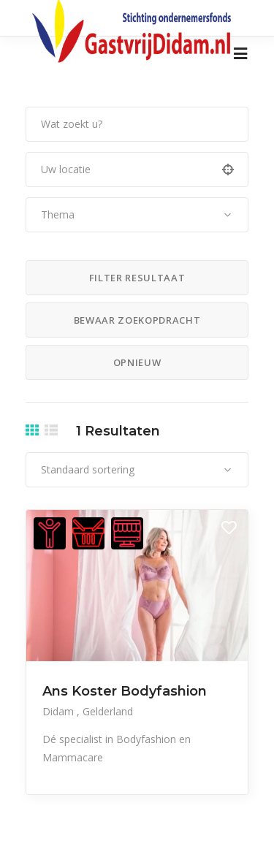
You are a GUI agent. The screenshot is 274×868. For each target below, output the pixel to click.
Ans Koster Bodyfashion (125, 691)
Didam (60, 711)
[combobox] (137, 215)
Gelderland (108, 711)
